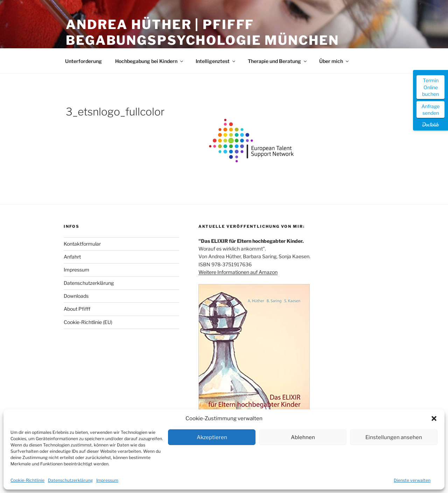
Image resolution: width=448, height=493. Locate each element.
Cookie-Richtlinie (27, 480)
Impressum (107, 480)
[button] (434, 418)
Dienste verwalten (412, 480)
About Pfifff (77, 309)
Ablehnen (303, 437)
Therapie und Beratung (278, 61)
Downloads (76, 296)
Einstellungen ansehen (394, 437)
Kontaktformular (82, 244)
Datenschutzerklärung (70, 480)
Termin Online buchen (430, 87)
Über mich (334, 61)
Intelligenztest (216, 61)
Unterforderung (83, 61)
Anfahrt (72, 257)
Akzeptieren (212, 437)
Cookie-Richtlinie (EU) (88, 322)
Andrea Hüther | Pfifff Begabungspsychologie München (202, 32)
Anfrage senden (430, 110)
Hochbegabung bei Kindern (150, 61)
